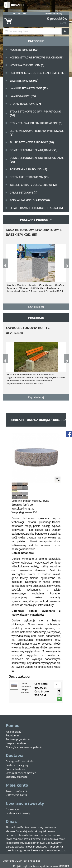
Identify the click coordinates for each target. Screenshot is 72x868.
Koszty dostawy (15, 769)
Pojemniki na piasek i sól (28, 169)
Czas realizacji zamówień (21, 773)
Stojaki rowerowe (25, 104)
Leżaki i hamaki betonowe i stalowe (36, 208)
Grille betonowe (24, 192)
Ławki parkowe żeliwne (29, 88)
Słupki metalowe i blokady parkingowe (37, 133)
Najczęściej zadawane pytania (24, 747)
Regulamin (12, 735)
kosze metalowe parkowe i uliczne (37, 57)
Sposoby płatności (17, 777)
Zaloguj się (19, 13)
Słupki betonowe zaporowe (32, 142)
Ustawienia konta (16, 795)
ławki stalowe (23, 96)
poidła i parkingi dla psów (30, 200)
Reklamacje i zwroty (18, 813)
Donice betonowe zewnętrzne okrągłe (37, 160)
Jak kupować (13, 732)
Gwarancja (12, 809)
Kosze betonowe (24, 50)
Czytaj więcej (36, 307)
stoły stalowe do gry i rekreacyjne (36, 123)
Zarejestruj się (53, 13)
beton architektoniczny (29, 177)
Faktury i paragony (17, 765)
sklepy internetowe (47, 866)
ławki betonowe (24, 81)
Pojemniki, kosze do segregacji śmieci (38, 73)
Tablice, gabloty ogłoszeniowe (33, 185)
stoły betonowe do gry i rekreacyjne (35, 113)
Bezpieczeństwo (16, 743)
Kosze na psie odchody (27, 65)
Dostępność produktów (20, 761)
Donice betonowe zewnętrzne (34, 150)
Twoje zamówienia (17, 791)
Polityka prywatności (19, 739)
